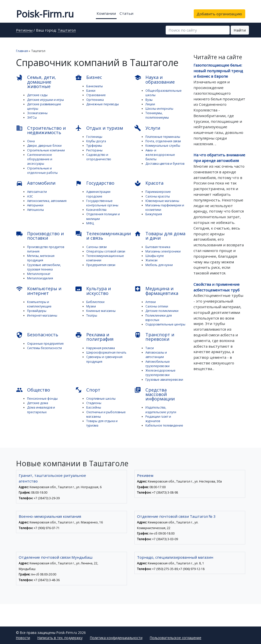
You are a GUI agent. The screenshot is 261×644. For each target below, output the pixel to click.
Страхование (96, 95)
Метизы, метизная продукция (41, 258)
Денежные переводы (103, 104)
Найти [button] (240, 30)
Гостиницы (94, 137)
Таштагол (67, 30)
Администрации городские (98, 194)
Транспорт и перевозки (154, 337)
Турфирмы (94, 146)
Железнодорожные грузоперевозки (160, 373)
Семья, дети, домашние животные (36, 82)
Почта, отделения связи (163, 141)
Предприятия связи (101, 265)
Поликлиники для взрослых (159, 318)
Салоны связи (96, 247)
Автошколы (35, 210)
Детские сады (37, 95)
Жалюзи (151, 260)
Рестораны (94, 150)
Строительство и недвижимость (41, 130)
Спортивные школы (101, 399)
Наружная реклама (101, 348)
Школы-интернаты (159, 109)
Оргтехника (95, 100)
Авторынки (35, 205)
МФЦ (90, 223)
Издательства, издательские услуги (161, 410)
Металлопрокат (39, 274)
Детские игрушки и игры (45, 100)
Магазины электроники (163, 251)
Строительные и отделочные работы (42, 170)
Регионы (24, 30)
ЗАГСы (32, 117)
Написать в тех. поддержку (60, 638)
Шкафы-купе (155, 256)
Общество (33, 390)
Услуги (147, 128)
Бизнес (89, 78)
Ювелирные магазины (162, 201)
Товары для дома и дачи (160, 236)
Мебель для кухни (159, 265)
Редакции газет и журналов (158, 419)
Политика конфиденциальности (116, 638)
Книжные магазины (101, 311)
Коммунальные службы (163, 146)
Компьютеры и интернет (39, 291)
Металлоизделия (40, 278)
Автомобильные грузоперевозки (158, 364)
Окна (31, 141)
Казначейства (96, 210)
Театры (92, 315)
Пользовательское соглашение (176, 638)
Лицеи (150, 104)
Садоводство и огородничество (99, 157)
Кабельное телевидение (164, 425)
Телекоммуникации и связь (101, 236)
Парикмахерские (158, 192)
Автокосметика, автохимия (47, 201)
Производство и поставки (40, 236)
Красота (149, 183)
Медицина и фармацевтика (156, 291)
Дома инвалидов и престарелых (41, 410)
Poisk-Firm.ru (45, 14)
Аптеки (151, 302)
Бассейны (94, 407)
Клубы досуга (96, 141)
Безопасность (37, 335)
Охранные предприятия (45, 344)
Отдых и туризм (99, 128)
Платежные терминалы (163, 137)
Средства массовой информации (155, 394)
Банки (91, 91)
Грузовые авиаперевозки (164, 380)
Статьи (126, 13)
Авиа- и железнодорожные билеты (160, 155)
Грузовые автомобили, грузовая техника (44, 267)
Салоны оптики (157, 306)
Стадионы (94, 403)
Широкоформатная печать (106, 352)
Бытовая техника (158, 247)
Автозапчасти (37, 192)
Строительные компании (46, 150)
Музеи (91, 306)
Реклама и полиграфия (95, 337)
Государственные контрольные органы (102, 203)
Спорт (88, 390)
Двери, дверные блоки (44, 146)
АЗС (30, 196)
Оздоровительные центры (165, 324)
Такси (150, 348)
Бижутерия (154, 214)
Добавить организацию (219, 14)
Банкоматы (95, 86)
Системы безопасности (44, 348)
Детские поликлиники (162, 311)
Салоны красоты (158, 196)
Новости (23, 638)
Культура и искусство (93, 291)
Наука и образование (155, 79)
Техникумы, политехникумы (157, 115)
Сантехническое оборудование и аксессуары (40, 159)
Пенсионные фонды (42, 399)
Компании (106, 13)
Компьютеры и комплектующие (39, 304)
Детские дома (38, 403)
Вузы (149, 100)
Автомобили (36, 183)
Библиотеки (95, 302)
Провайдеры (37, 311)
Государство (95, 183)
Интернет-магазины (42, 315)
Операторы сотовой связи (106, 251)
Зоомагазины (37, 113)
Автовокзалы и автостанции (156, 355)
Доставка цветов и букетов (165, 164)
